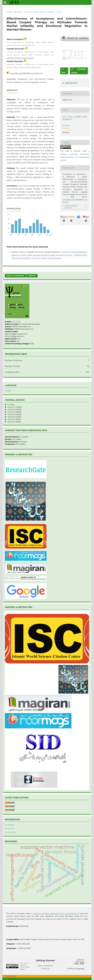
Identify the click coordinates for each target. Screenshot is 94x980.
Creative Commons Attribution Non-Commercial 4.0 (56, 914)
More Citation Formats (71, 207)
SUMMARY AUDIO (79, 71)
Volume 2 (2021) (14, 419)
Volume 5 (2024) (14, 412)
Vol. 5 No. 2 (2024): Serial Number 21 (39, 12)
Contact (32, 276)
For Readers (10, 825)
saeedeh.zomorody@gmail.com (20, 58)
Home (9, 12)
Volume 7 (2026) (14, 407)
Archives (18, 12)
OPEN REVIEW (71, 83)
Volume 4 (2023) (14, 414)
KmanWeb (80, 969)
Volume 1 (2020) (14, 422)
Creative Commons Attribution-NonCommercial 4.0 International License (75, 157)
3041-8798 (16, 322)
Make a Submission (15, 276)
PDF (64, 73)
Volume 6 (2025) (14, 410)
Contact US (45, 969)
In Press (10, 405)
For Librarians (10, 832)
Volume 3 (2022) (14, 417)
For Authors (10, 829)
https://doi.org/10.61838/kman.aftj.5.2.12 (26, 73)
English (8, 391)
